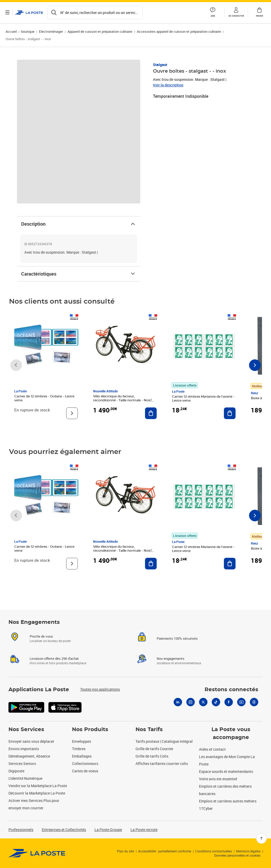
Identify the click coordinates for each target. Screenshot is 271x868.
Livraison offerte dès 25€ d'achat (54, 658)
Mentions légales (248, 851)
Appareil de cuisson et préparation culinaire (100, 31)
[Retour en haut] (261, 838)
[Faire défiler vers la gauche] (16, 365)
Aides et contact (212, 749)
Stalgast (160, 65)
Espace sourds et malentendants (226, 771)
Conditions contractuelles (214, 851)
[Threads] (254, 702)
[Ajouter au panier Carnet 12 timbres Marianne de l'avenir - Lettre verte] (230, 413)
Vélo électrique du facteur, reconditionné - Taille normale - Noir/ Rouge (122, 400)
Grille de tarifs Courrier (154, 749)
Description (79, 224)
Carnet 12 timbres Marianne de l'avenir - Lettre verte (203, 399)
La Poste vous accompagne (231, 734)
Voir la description (168, 85)
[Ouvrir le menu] (7, 13)
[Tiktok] (216, 702)
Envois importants (24, 749)
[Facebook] (229, 702)
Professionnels (21, 830)
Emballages (82, 756)
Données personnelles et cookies (237, 855)
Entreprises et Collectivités (64, 830)
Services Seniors (22, 763)
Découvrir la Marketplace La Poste (37, 793)
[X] (203, 702)
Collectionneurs (85, 763)
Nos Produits (90, 730)
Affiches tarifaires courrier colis (162, 763)
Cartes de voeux (85, 771)
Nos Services (26, 730)
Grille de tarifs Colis (152, 756)
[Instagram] (191, 702)
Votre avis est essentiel (218, 779)
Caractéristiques (79, 274)
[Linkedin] (178, 702)
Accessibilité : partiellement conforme (165, 851)
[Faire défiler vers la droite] (255, 365)
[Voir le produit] (72, 413)
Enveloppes (82, 741)
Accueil (11, 31)
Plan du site (125, 851)
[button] (236, 13)
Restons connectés (231, 690)
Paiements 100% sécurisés (177, 638)
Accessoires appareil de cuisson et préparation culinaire (179, 31)
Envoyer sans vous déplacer (31, 741)
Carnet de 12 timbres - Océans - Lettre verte (44, 398)
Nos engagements (171, 658)
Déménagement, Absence (29, 756)
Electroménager (51, 31)
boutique (28, 31)
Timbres (79, 749)
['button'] (29, 13)
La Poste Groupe (108, 830)
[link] (37, 853)
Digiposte (16, 771)
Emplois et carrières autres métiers (228, 801)
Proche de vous (41, 636)
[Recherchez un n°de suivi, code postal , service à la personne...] (95, 13)
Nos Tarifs (149, 730)
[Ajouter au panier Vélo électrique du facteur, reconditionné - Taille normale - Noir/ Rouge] (151, 413)
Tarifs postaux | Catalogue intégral (164, 741)
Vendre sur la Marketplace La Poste (38, 786)
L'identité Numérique (25, 778)
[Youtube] (241, 702)
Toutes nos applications (100, 689)
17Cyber (206, 808)
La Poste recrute (144, 830)
